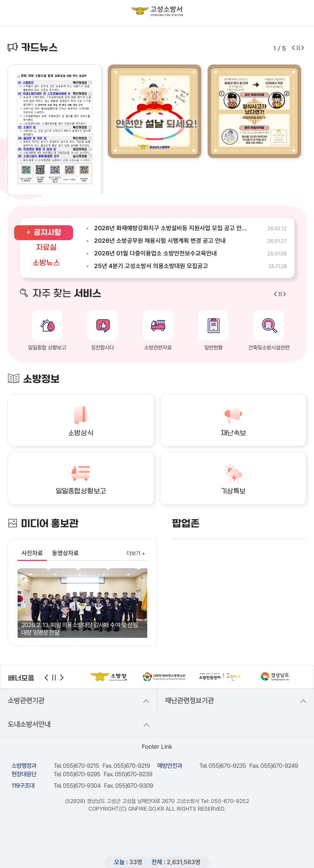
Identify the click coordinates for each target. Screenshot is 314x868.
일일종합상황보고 (81, 492)
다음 (62, 678)
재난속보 (233, 433)
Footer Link (157, 747)
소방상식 (81, 433)
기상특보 (233, 492)
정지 (54, 678)
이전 (46, 678)
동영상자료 (65, 553)
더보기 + (136, 553)
